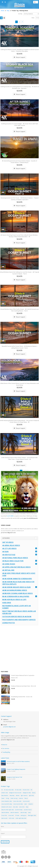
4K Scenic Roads (9, 564)
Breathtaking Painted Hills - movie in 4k (22, 697)
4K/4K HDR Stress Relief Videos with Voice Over (19, 574)
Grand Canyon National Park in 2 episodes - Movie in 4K (23, 677)
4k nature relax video (9, 790)
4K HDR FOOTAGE (9, 555)
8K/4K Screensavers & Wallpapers (16, 596)
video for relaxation (15, 812)
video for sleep (24, 812)
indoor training (14, 798)
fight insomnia (24, 795)
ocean (26, 804)
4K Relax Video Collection (13, 561)
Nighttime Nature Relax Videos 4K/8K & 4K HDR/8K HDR (19, 612)
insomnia (21, 798)
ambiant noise (5, 793)
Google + (9, 857)
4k (2, 790)
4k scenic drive (26, 790)
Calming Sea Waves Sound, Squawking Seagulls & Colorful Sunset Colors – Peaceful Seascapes (20, 50)
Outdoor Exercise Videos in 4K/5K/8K (17, 617)
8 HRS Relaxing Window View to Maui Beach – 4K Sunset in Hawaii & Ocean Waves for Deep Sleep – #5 (19, 421)
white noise (11, 818)
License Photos (9, 623)
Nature (26, 798)
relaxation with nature (6, 807)
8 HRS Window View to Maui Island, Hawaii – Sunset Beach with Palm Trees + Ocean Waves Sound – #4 (19, 458)
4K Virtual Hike (8, 570)
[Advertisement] (19, 648)
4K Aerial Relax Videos (11, 545)
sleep (27, 807)
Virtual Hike (4, 815)
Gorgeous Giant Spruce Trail (14, 777)
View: (33, 18)
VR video (17, 815)
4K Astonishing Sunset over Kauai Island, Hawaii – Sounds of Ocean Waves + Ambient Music (19, 162)
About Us (5, 745)
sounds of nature (28, 810)
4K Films (5, 552)
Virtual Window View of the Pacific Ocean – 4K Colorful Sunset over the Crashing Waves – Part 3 (19, 310)
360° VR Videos (8, 542)
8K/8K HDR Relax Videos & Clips (14, 600)
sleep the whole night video (8, 810)
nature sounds (26, 801)
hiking (7, 798)
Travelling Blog (6, 752)
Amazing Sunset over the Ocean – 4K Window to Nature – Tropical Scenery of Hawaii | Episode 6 (20, 199)
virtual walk (11, 815)
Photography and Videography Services (19, 620)
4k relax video (18, 790)
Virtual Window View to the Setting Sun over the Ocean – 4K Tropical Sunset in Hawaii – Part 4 (19, 273)
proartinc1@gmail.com (9, 727)
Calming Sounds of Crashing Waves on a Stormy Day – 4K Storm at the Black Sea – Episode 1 (19, 87)
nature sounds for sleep (7, 804)
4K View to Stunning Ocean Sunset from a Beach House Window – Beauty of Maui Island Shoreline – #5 (19, 236)
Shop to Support (20, 57)
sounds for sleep (19, 810)
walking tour (24, 815)
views (29, 812)
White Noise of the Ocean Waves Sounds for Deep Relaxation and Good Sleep (20, 384)
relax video (15, 807)
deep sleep (12, 795)
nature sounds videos (18, 804)
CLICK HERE (10, 516)
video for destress (5, 812)
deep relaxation (5, 795)
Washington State (32, 815)
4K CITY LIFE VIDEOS (9, 548)
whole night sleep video (21, 818)
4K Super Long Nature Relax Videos (16, 567)
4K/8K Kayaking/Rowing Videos (15, 590)
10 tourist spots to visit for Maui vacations (18, 761)
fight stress (31, 795)
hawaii (3, 798)
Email (3, 833)
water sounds (4, 818)
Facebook (3, 857)
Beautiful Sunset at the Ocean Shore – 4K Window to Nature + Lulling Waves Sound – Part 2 (20, 347)
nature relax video (17, 801)
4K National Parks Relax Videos (15, 558)
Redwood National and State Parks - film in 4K (24, 686)
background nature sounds (15, 793)
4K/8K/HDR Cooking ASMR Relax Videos (17, 593)
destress (18, 795)
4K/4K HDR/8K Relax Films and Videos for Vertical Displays (18, 583)
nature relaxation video (7, 801)
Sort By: (20, 14)
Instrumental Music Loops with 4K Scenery (17, 607)
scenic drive (22, 807)
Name (2, 826)
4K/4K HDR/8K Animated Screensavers (17, 579)
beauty (34, 793)
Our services (6, 748)
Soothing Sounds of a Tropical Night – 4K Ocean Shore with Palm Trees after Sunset (20, 125)
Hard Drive (7, 603)
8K (31, 790)
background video (27, 793)
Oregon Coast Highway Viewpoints (16, 769)
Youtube (6, 857)
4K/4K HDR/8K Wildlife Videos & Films (16, 587)
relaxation (31, 804)
